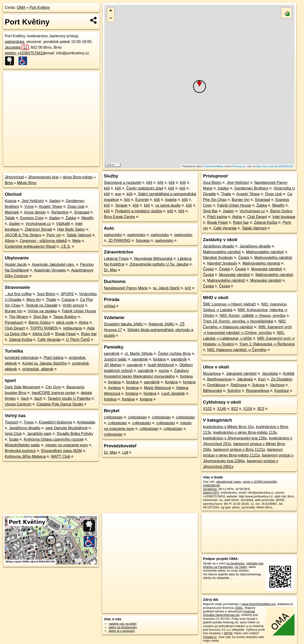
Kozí (262, 379)
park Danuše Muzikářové (67, 428)
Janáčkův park (39, 434)
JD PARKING (119, 241)
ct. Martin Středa (139, 354)
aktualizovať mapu (229, 482)
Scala (14, 439)
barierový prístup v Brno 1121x (239, 450)
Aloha (83, 322)
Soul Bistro (46, 294)
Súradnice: (210, 489)
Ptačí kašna (54, 358)
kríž (188, 288)
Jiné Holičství (33, 201)
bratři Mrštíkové (161, 365)
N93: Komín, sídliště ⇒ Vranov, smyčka (253, 316)
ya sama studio (168, 205)
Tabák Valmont (79, 235)
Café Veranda (49, 340)
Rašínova (239, 385)
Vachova (277, 385)
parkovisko (113, 235)
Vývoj (29, 207)
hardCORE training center (54, 393)
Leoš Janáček (173, 394)
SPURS (67, 294)
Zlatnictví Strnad (38, 229)
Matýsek (12, 212)
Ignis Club (13, 434)
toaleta (171, 200)
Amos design (35, 212)
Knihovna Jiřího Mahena (25, 456)
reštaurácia (73, 328)
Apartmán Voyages (50, 270)
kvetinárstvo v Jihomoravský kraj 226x (235, 438)
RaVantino (60, 212)
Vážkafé (63, 224)
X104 (248, 409)
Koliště (289, 374)
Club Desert (15, 328)
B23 (261, 409)
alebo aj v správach (122, 631)
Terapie (121, 205)
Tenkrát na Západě (41, 305)
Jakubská (245, 379)
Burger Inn (14, 311)
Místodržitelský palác (22, 445)
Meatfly (88, 218)
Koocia (11, 201)
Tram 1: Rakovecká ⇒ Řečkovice (267, 344)
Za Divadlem (282, 379)
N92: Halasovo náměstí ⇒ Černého (237, 350)
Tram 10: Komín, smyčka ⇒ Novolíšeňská (238, 321)
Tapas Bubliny (65, 317)
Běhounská (213, 391)
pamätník (112, 354)
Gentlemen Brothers (251, 188)
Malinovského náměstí (222, 252)
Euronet (142, 200)
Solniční (234, 391)
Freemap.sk (239, 166)
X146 (221, 409)
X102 (207, 409)
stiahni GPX (211, 493)
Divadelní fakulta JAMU (123, 324)
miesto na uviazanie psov (67, 445)
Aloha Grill (41, 334)
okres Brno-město (78, 177)
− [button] (111, 19)
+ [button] (111, 11)
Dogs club (76, 207)
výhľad (109, 306)
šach (25, 398)
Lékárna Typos (116, 259)
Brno (9, 183)
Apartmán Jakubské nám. (53, 265)
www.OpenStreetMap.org (259, 604)
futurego (143, 241)
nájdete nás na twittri (122, 624)
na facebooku (235, 563)
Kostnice (282, 391)
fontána (159, 359)
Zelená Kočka (21, 340)
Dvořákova (216, 385)
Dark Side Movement (22, 387)
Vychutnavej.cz (38, 224)
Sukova (258, 385)
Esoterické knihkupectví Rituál (30, 246)
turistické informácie (21, 358)
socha (164, 371)
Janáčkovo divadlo (25, 428)
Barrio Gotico (40, 322)
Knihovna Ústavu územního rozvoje (54, 439)
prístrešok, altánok (38, 369)
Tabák (10, 218)
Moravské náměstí (267, 269)
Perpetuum (14, 322)
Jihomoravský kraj (43, 177)
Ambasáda (86, 422)
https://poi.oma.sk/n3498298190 (275, 166)
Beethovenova (219, 379)
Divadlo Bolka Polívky (75, 434)
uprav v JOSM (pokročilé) (260, 482)
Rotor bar (89, 334)
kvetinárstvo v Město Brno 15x (228, 427)
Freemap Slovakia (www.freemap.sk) (229, 613)
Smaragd (82, 212)
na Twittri (241, 567)
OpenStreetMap (214, 166)
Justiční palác (115, 359)
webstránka (14, 42)
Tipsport (12, 422)
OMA (21, 7)
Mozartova (212, 374)
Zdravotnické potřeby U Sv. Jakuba (159, 264)
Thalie (51, 300)
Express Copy (32, 218)
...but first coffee (18, 294)
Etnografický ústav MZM (62, 451)
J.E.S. (66, 246)
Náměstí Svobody (218, 258)
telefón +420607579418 (25, 53)
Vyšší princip (73, 305)
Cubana (68, 300)
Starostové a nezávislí (122, 183)
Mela (77, 241)
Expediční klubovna (55, 422)
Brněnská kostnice (20, 451)
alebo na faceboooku (123, 627)
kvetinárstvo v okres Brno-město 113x (245, 432)
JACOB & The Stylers (23, 235)
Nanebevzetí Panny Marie (126, 288)
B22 (235, 409)
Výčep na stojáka (42, 311)
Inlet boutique (284, 217)
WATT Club (61, 456)
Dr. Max (110, 270)
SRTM (228, 633)
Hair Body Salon (71, 229)
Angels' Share (50, 207)
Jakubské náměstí (241, 374)
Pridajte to (210, 637)
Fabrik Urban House (79, 311)
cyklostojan (113, 417)
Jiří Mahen (113, 365)
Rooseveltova (258, 391)
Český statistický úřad (145, 188)
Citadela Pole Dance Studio (60, 404)
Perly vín (54, 235)
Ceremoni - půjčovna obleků (43, 241)
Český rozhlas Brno (174, 354)
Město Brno (27, 183)
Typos (29, 422)
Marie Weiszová (157, 388)
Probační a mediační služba (138, 211)
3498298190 (211, 485)
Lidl (125, 452)
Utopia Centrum (18, 404)
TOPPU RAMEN (44, 328)
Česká (244, 258)
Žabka (71, 218)
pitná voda (65, 322)
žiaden (55, 201)
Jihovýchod (14, 177)
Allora (10, 241)
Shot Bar (41, 317)
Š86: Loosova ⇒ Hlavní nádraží (230, 304)
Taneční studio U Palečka (69, 398)
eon (118, 194)
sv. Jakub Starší (166, 288)
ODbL (239, 608)
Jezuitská (17, 47)
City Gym (53, 387)
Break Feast (65, 334)
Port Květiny (40, 7)
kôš (149, 183)
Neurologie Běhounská (153, 259)
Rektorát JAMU (161, 324)
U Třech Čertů (78, 340)
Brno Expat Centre (119, 217)
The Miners (19, 317)
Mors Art (34, 300)
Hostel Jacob (16, 265)
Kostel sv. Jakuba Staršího (45, 363)
